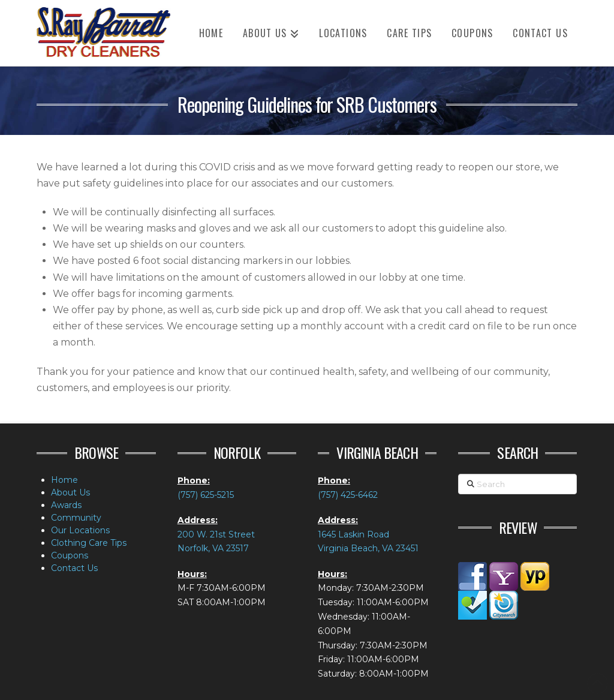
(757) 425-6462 (348, 495)
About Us (70, 492)
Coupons (70, 555)
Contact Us (74, 568)
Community (76, 518)
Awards (66, 505)
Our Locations (80, 530)
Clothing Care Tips (89, 543)
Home (64, 480)
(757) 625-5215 (206, 495)
